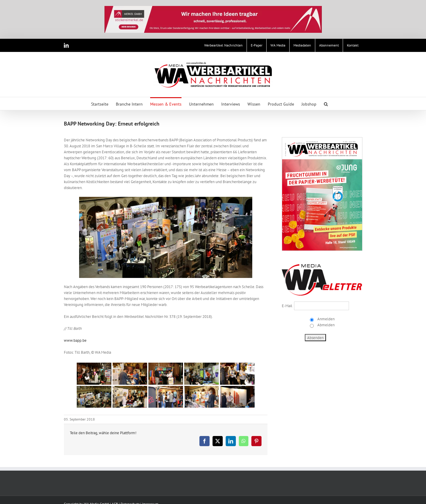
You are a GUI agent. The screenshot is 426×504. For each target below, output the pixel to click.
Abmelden (326, 325)
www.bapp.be (75, 340)
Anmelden (326, 319)
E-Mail (287, 306)
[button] (326, 104)
